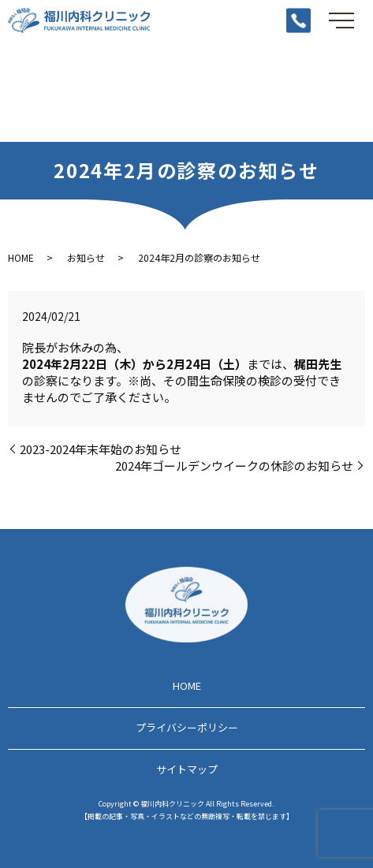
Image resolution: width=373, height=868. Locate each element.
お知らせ (86, 257)
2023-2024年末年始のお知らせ (101, 449)
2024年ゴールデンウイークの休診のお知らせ (234, 466)
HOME (21, 257)
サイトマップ (187, 769)
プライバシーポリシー (187, 727)
